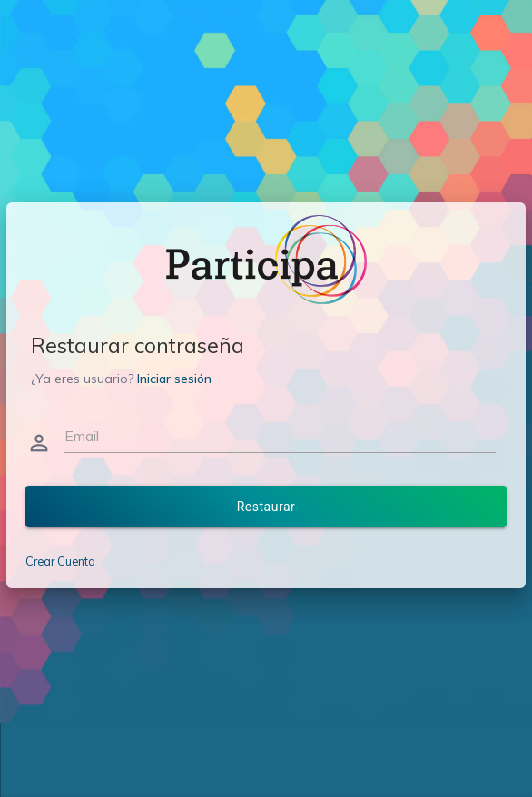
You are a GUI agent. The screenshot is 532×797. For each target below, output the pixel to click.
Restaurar (266, 507)
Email (82, 436)
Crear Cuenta (60, 561)
